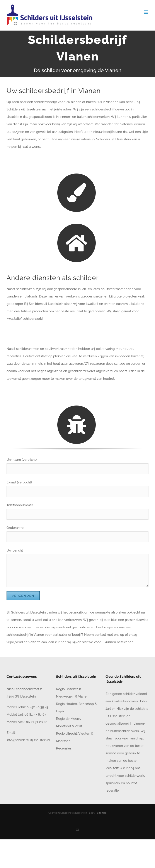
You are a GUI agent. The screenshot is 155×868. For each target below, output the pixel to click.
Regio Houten (66, 704)
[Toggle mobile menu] (146, 12)
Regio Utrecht (66, 734)
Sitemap (102, 813)
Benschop (86, 704)
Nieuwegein (65, 696)
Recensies (64, 748)
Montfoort (64, 726)
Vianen (83, 696)
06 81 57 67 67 (35, 715)
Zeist (79, 726)
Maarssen (63, 741)
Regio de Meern (68, 719)
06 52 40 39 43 (37, 707)
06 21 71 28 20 (37, 722)
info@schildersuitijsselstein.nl (28, 740)
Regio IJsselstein (69, 689)
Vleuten (84, 734)
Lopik (60, 711)
